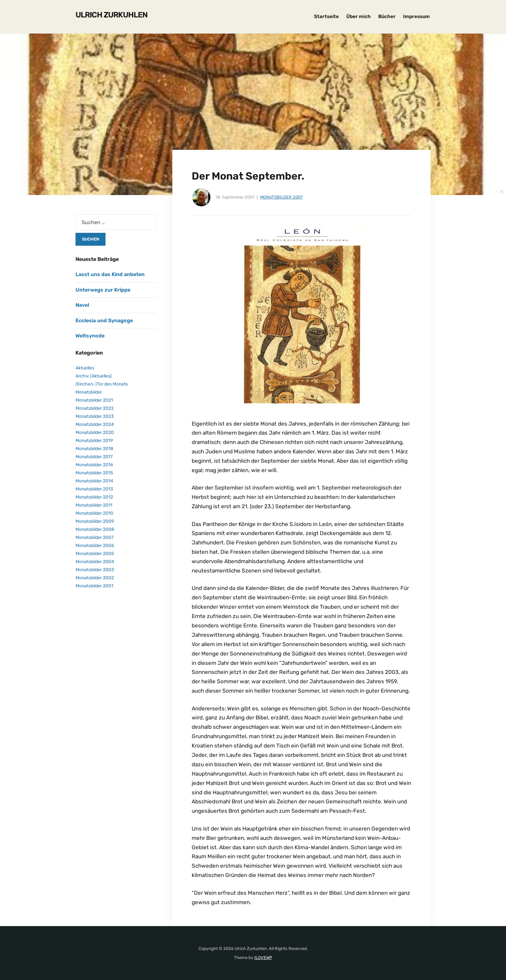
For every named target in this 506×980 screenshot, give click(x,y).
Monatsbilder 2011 (94, 505)
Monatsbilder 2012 (94, 497)
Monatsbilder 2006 (95, 546)
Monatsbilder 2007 (281, 197)
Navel (82, 305)
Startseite (326, 16)
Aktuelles (85, 368)
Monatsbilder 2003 (95, 570)
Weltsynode (90, 336)
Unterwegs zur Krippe (103, 290)
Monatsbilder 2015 (94, 473)
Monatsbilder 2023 (95, 416)
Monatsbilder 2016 (94, 465)
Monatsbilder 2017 (94, 457)
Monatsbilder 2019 (94, 441)
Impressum (416, 16)
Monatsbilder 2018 (94, 449)
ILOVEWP (263, 958)
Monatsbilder (89, 392)
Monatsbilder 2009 (95, 521)
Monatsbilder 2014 (94, 481)
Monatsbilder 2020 (95, 433)
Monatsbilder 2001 (94, 586)
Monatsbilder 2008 (95, 529)
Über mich (359, 16)
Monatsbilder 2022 (95, 408)
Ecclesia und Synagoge (104, 320)
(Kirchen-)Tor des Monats (102, 384)
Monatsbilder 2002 (95, 578)
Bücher (387, 16)
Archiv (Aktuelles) (94, 376)
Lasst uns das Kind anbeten (110, 274)
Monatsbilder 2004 (95, 562)
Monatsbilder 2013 (94, 489)
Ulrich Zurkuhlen (111, 15)
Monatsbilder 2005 (95, 554)
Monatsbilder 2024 (95, 424)
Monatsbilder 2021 (94, 400)
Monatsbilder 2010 (94, 513)
